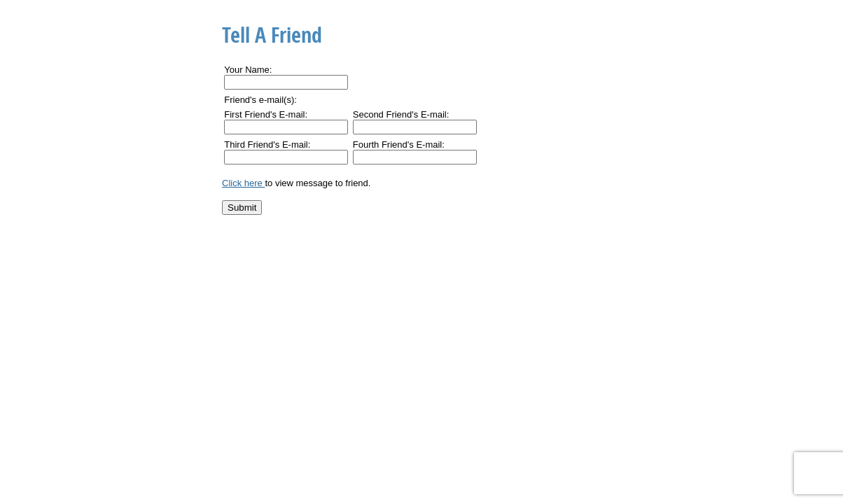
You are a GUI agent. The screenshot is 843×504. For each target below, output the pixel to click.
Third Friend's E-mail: (267, 145)
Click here (243, 183)
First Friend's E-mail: (266, 114)
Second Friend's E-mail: (401, 114)
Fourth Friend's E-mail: (399, 145)
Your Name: (248, 70)
